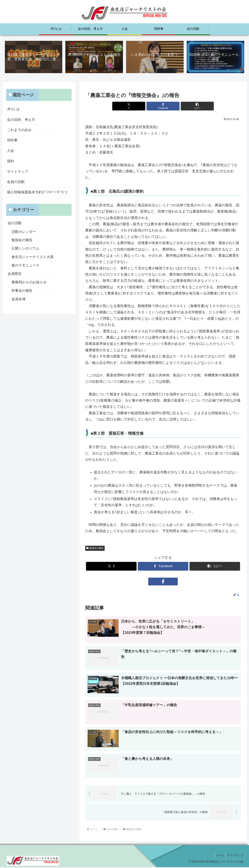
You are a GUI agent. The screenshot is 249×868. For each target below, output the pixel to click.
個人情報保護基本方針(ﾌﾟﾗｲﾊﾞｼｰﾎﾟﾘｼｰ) (37, 193)
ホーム (218, 856)
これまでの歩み (19, 130)
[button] (189, 106)
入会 (11, 151)
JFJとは (13, 109)
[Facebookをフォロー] (163, 582)
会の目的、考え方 (21, 120)
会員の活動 (16, 182)
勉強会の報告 (95, 548)
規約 (11, 161)
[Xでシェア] (137, 106)
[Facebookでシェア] (163, 106)
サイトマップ (18, 172)
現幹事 (12, 141)
